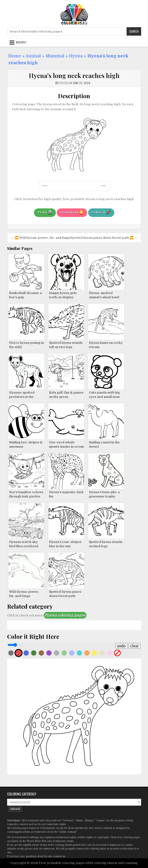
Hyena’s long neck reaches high (74, 76)
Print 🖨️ (45, 212)
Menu (21, 42)
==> (103, 186)
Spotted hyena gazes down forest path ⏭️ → (104, 238)
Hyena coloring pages (65, 615)
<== (45, 186)
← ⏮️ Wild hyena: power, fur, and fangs (41, 238)
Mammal (55, 56)
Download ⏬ (72, 212)
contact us (48, 849)
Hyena (76, 56)
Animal (33, 56)
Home (15, 56)
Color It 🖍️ (101, 212)
